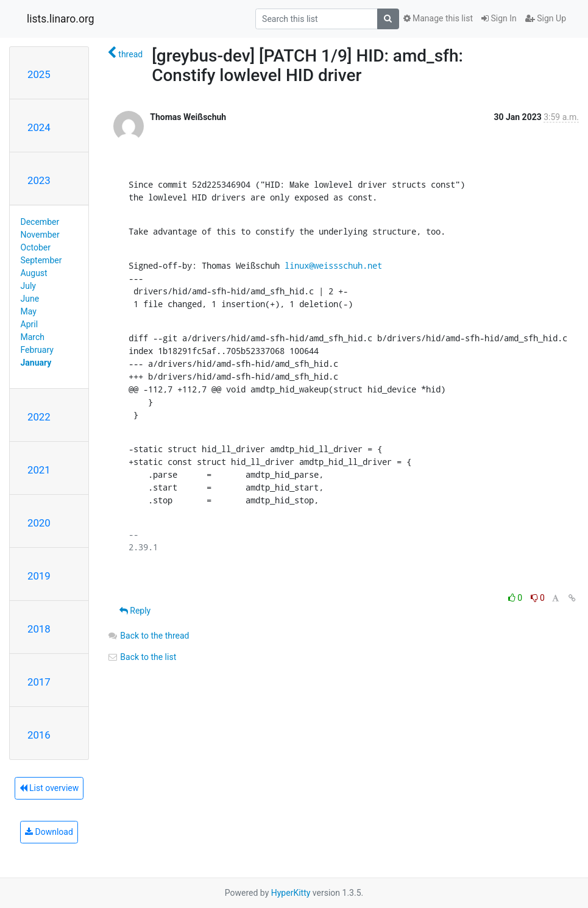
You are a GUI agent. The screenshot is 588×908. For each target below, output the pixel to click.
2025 (39, 74)
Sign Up (546, 18)
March (33, 337)
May (29, 311)
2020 (39, 523)
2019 (39, 576)
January (36, 363)
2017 (39, 682)
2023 (39, 180)
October (36, 247)
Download (49, 832)
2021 (39, 470)
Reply (135, 611)
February (37, 350)
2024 (39, 127)
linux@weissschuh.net (333, 265)
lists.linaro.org (61, 19)
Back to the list (142, 657)
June (30, 299)
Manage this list (438, 18)
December (40, 222)
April (30, 324)
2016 (39, 735)
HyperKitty (291, 893)
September (41, 260)
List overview (49, 788)
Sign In (499, 18)
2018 (39, 629)
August (34, 273)
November (40, 235)
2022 (39, 417)
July (28, 286)
